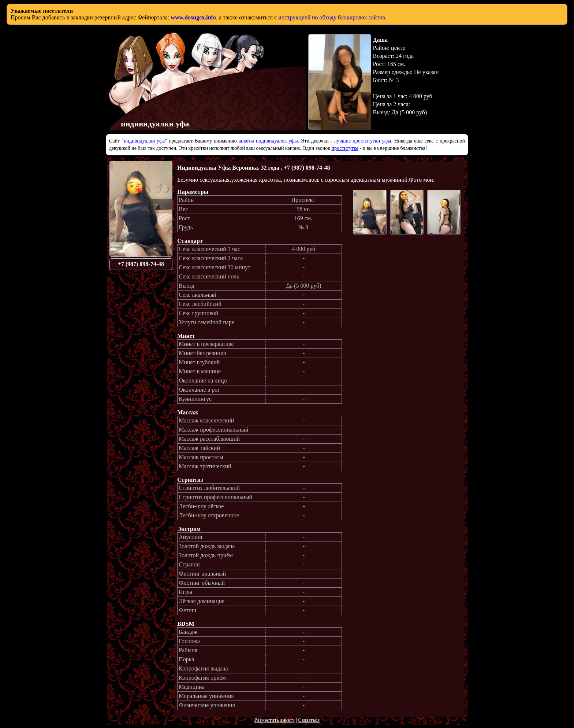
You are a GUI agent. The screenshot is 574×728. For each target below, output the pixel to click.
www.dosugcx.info (193, 17)
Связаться (309, 720)
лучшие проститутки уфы (363, 141)
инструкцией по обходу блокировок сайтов (332, 17)
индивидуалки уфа (144, 141)
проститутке (345, 148)
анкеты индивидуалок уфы (268, 141)
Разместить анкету (275, 720)
